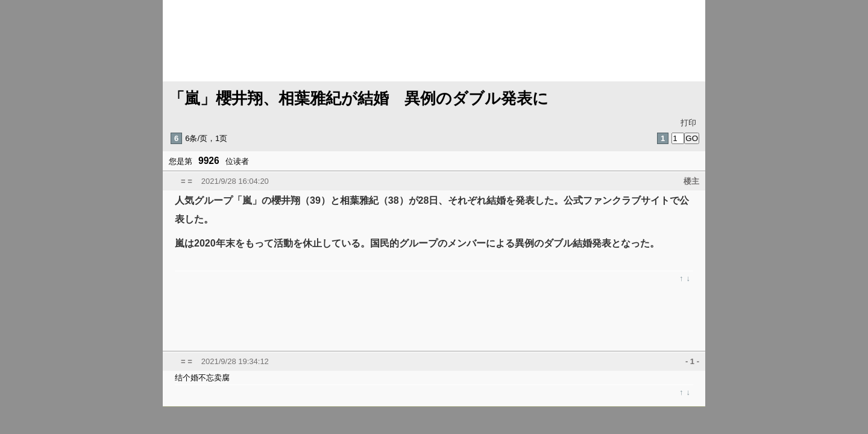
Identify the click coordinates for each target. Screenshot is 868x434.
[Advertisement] (458, 316)
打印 (688, 123)
